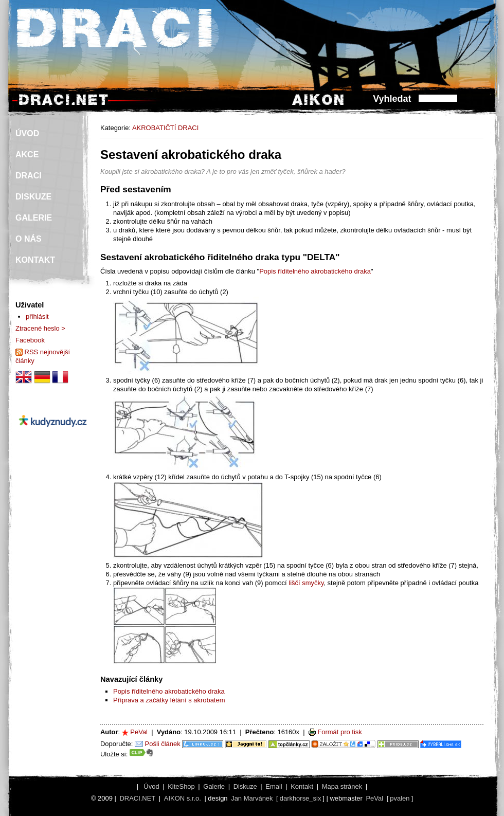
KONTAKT (35, 260)
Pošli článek (163, 744)
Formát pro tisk (339, 732)
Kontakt (302, 786)
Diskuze (245, 786)
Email (274, 786)
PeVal (139, 732)
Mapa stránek (342, 786)
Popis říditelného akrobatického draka (315, 271)
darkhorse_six (301, 798)
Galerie (214, 786)
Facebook (30, 340)
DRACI (29, 176)
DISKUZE (33, 197)
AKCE (27, 155)
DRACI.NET (137, 798)
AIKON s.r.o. (183, 798)
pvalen (400, 798)
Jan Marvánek (252, 798)
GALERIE (34, 218)
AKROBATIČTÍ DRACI (165, 128)
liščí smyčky (306, 583)
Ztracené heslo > (40, 328)
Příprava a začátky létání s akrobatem (169, 700)
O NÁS (29, 239)
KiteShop (181, 786)
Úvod (151, 786)
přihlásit (37, 316)
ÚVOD (27, 133)
